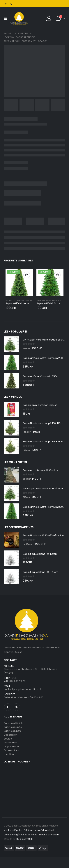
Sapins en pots (13, 731)
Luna (18, 300)
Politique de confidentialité (38, 830)
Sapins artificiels (53, 300)
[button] (6, 18)
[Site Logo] (19, 18)
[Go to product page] (19, 283)
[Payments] (26, 848)
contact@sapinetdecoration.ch (23, 689)
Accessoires (11, 750)
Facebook (8, 707)
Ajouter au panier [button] (27, 275)
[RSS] (11, 4)
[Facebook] (6, 4)
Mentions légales (13, 830)
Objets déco (11, 746)
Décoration (10, 735)
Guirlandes (10, 743)
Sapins (29, 300)
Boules (8, 739)
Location (41, 300)
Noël (23, 300)
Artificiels (10, 300)
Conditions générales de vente (20, 835)
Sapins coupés (13, 727)
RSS (16, 707)
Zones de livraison (49, 835)
